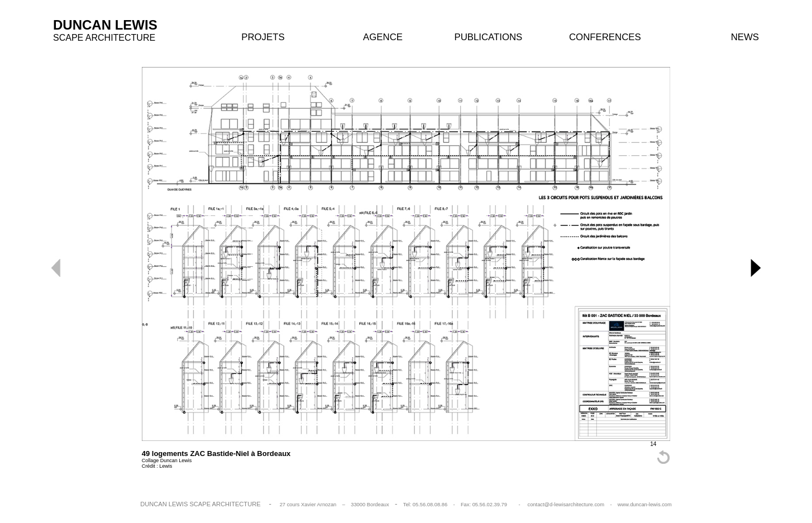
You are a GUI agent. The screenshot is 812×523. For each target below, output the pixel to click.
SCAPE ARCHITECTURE (104, 38)
